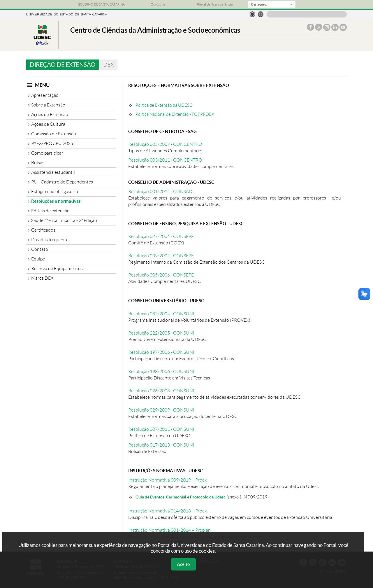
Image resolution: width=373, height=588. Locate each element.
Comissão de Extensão (54, 134)
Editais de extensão (50, 211)
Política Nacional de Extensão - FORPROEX (175, 114)
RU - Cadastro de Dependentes (62, 182)
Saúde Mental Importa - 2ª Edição (64, 220)
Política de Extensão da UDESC (164, 105)
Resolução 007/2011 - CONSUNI (161, 429)
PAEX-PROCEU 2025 (52, 143)
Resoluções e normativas (56, 201)
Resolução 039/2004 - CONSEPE (161, 256)
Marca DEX (42, 278)
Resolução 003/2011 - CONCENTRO (165, 160)
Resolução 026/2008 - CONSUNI (161, 391)
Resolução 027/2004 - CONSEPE (161, 236)
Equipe (38, 259)
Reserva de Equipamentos (57, 268)
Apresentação (45, 95)
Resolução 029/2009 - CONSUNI (161, 410)
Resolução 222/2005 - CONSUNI (161, 333)
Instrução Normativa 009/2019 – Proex (167, 480)
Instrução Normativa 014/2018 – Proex (167, 511)
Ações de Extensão (50, 114)
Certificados (43, 230)
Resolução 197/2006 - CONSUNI (161, 352)
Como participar (47, 153)
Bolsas (38, 163)
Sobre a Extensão (48, 105)
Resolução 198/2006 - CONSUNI (161, 371)
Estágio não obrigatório (55, 191)
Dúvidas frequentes (51, 240)
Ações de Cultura (48, 124)
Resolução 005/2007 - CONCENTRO (165, 144)
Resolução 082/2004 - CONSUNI (161, 314)
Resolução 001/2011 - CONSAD (160, 191)
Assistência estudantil (53, 172)
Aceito (183, 564)
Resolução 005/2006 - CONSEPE (161, 275)
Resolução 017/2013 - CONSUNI (161, 445)
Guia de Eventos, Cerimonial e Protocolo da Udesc (181, 497)
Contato (40, 249)
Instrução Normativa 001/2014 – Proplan (169, 530)
